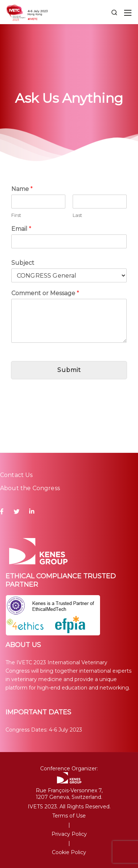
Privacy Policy (69, 834)
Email (21, 229)
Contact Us (16, 475)
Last (77, 215)
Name (22, 189)
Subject (23, 263)
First (16, 215)
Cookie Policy (69, 852)
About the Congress (30, 488)
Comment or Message (45, 293)
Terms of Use (69, 816)
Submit (69, 370)
